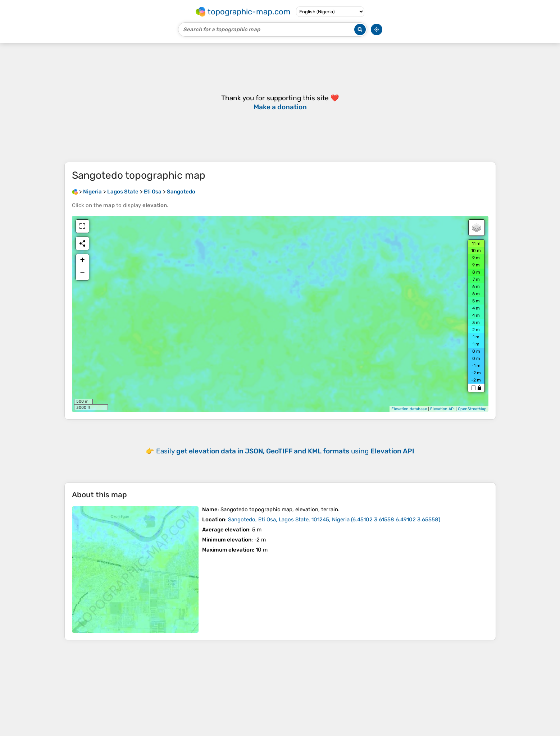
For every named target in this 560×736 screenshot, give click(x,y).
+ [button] (82, 261)
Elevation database (409, 409)
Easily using (285, 451)
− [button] (82, 274)
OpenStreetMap (472, 409)
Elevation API (442, 409)
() (334, 520)
